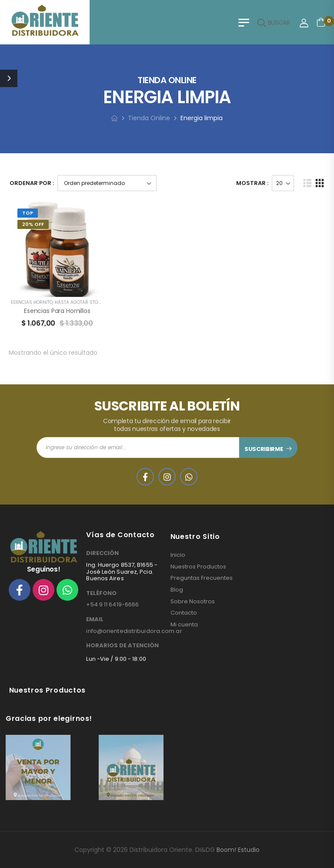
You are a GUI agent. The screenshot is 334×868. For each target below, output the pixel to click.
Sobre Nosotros (193, 602)
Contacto (184, 613)
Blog (177, 590)
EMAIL (95, 619)
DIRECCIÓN (102, 553)
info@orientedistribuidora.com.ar (134, 631)
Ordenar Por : (32, 183)
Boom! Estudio (238, 850)
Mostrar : (252, 183)
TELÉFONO (101, 593)
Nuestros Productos (198, 567)
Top (28, 213)
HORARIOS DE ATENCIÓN (122, 646)
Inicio (178, 555)
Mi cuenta (184, 625)
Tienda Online (149, 118)
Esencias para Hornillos (57, 311)
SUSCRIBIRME (264, 449)
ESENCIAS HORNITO (32, 302)
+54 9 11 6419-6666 (112, 604)
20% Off (33, 224)
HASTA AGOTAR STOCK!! (80, 302)
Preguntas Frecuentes (202, 578)
